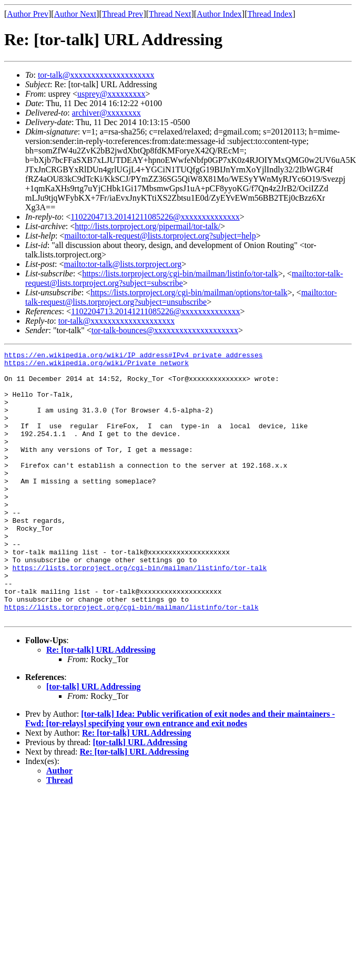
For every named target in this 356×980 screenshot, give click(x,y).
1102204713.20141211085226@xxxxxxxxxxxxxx (155, 217)
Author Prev (28, 14)
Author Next (75, 14)
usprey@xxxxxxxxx (111, 94)
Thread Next (170, 14)
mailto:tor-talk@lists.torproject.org (123, 264)
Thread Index (270, 14)
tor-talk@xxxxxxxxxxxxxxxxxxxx (96, 75)
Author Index (219, 14)
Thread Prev (123, 14)
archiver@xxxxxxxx (106, 113)
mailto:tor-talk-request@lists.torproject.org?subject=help (160, 236)
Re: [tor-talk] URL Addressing (101, 703)
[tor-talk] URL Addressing (94, 740)
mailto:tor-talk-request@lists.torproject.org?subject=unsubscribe (181, 297)
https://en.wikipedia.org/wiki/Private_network (96, 366)
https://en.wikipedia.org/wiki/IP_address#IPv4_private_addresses (133, 356)
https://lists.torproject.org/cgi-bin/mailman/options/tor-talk (189, 292)
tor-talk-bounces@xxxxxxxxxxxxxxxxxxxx (165, 330)
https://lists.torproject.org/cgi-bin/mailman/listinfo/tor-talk (180, 274)
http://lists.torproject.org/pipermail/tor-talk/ (148, 226)
